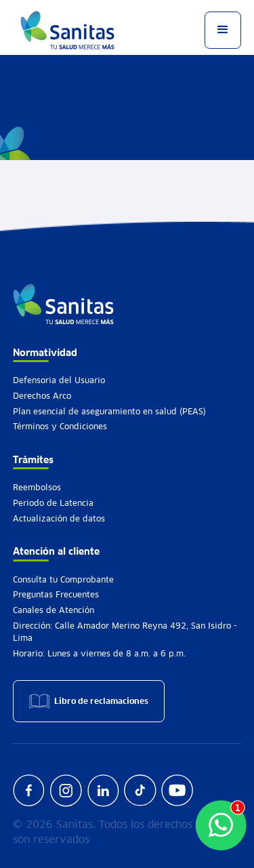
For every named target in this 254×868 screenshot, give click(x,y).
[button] (223, 30)
